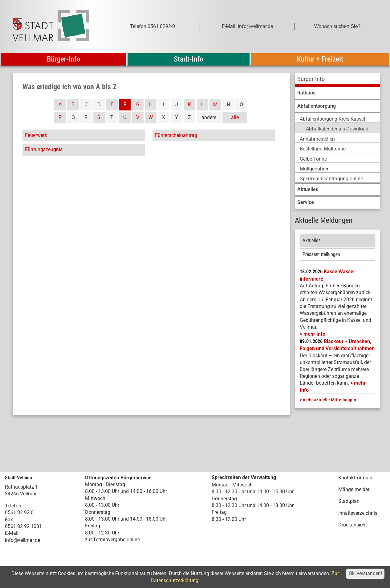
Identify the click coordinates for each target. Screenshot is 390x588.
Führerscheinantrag (176, 135)
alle (235, 117)
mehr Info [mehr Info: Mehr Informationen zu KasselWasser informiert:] (314, 334)
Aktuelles (312, 240)
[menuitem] (337, 80)
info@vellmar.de (22, 540)
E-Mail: (12, 533)
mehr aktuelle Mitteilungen (329, 400)
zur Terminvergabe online (112, 540)
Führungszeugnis (44, 149)
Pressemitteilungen (321, 254)
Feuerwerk (36, 135)
